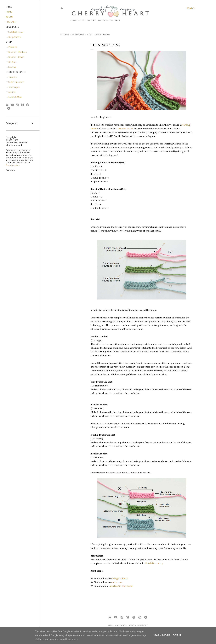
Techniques (14, 87)
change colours (119, 578)
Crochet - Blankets (17, 52)
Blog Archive (15, 37)
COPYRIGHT (142, 625)
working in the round (121, 586)
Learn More (161, 635)
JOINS (90, 34)
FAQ (110, 625)
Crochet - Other (16, 57)
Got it (177, 635)
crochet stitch (125, 128)
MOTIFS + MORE (103, 34)
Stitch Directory (154, 563)
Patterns (102, 20)
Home (73, 20)
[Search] (191, 8)
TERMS (131, 625)
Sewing (12, 67)
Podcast (90, 20)
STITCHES (65, 34)
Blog (81, 20)
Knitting (12, 62)
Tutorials (113, 20)
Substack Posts (16, 32)
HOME (9, 12)
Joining (12, 92)
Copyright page (13, 165)
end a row (117, 582)
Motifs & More (15, 97)
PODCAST (11, 22)
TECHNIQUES (78, 34)
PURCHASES (120, 625)
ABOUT (9, 17)
